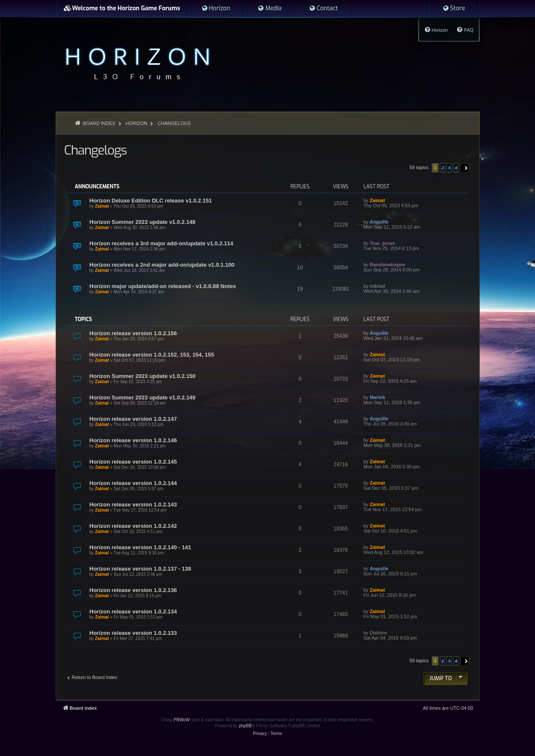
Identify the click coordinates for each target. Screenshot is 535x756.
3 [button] (449, 168)
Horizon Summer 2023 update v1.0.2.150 (143, 376)
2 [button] (443, 168)
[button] (465, 168)
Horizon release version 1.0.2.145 (133, 462)
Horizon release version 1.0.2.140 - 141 (140, 547)
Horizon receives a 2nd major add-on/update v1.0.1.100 (162, 265)
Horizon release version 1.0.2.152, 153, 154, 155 (152, 355)
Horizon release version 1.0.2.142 (133, 526)
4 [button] (456, 168)
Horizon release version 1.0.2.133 (133, 633)
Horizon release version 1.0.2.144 (133, 483)
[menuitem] (216, 9)
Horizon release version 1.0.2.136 (133, 590)
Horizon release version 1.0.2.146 (133, 440)
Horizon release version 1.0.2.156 (133, 333)
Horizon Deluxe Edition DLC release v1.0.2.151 (151, 201)
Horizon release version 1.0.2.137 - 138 (140, 569)
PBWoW (182, 720)
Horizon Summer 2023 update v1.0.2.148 (143, 222)
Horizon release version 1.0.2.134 (133, 612)
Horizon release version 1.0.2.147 (133, 419)
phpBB (245, 726)
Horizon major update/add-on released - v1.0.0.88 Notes (163, 286)
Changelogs (96, 150)
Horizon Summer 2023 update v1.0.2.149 (143, 397)
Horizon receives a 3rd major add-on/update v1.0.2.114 (161, 243)
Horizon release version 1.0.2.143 (133, 504)
